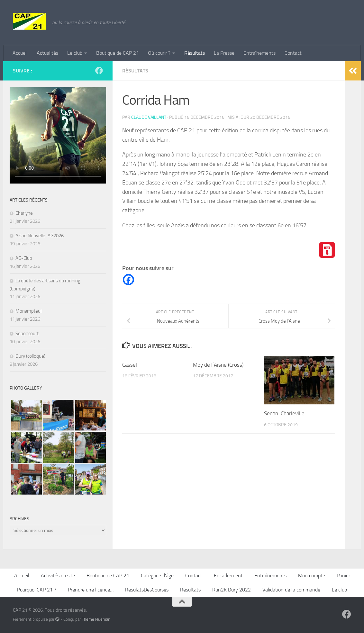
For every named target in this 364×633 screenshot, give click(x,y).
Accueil (20, 53)
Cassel (130, 365)
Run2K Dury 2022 (232, 590)
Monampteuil (29, 311)
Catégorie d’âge (157, 576)
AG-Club (24, 258)
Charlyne (24, 213)
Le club (75, 53)
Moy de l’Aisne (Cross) (218, 365)
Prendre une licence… (91, 590)
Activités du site (58, 576)
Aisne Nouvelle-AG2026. (40, 236)
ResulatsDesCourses (147, 590)
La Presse (224, 53)
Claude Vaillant (149, 117)
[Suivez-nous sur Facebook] (99, 71)
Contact (293, 53)
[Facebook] (128, 280)
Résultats (195, 53)
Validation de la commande (291, 590)
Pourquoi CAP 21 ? (37, 590)
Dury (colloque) (30, 356)
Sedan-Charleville (284, 413)
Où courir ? (159, 53)
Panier (343, 576)
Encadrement (228, 576)
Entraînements (259, 53)
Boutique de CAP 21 (118, 53)
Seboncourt (27, 334)
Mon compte (312, 576)
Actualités (47, 53)
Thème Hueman (96, 619)
